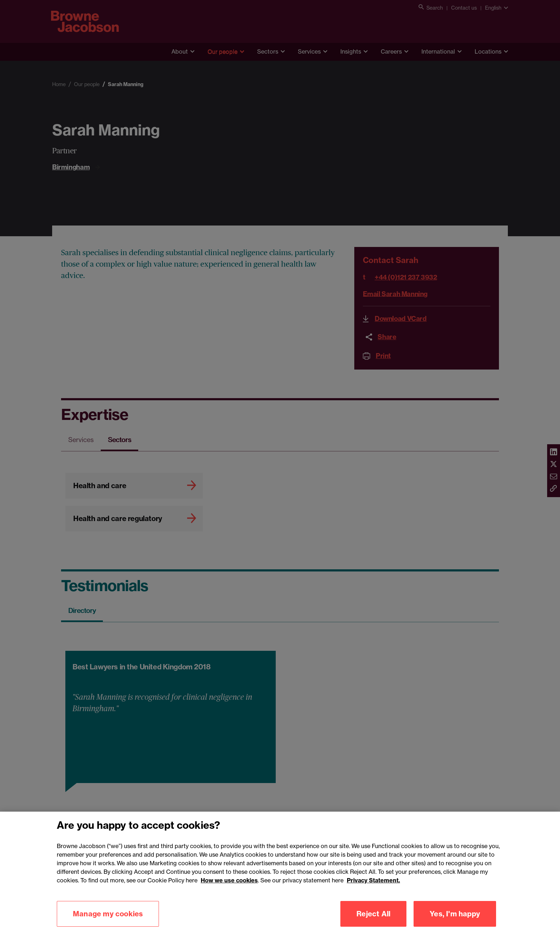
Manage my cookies (108, 925)
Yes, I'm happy (455, 925)
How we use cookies (229, 891)
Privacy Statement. (373, 891)
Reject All (373, 925)
